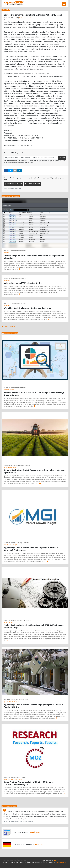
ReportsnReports (9, 390)
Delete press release (14, 184)
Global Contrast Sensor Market (13, 779)
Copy (62, 158)
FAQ (3, 862)
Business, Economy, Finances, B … (21, 543)
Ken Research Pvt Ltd (10, 467)
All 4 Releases (8, 327)
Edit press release (33, 184)
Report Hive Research (10, 622)
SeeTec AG (18, 20)
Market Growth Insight (10, 545)
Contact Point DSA (38, 862)
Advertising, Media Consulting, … (21, 465)
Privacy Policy (14, 862)
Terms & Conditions (25, 862)
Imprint (7, 862)
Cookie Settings (62, 862)
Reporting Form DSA (50, 862)
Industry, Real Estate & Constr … (20, 700)
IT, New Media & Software (26, 18)
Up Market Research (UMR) (11, 702)
